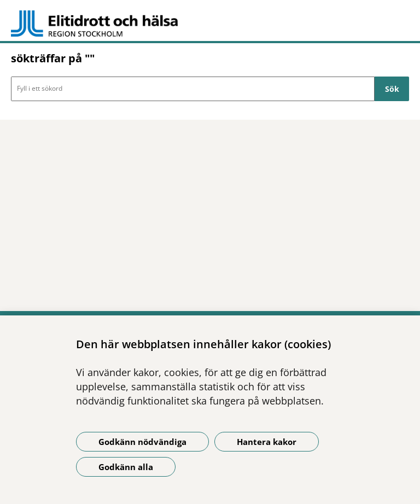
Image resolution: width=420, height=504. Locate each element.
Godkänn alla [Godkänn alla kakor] (126, 467)
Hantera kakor (267, 442)
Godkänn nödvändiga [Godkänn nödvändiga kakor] (142, 442)
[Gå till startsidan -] (210, 24)
